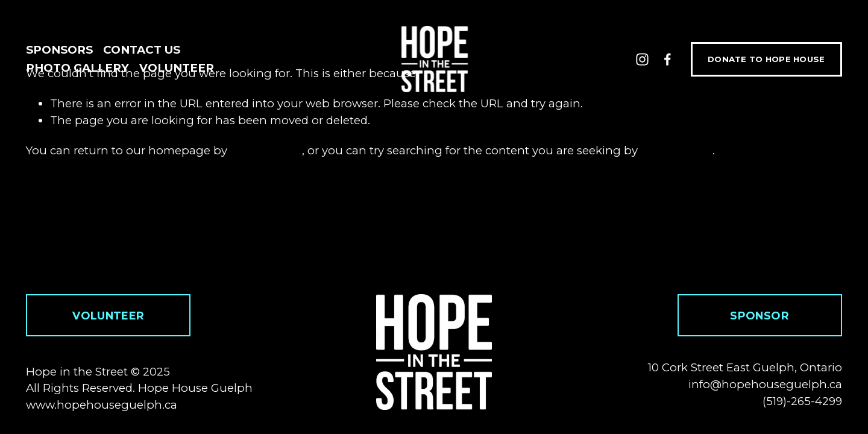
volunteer (108, 316)
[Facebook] (668, 59)
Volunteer (177, 68)
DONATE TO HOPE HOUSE (766, 59)
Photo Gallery (77, 68)
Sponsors (59, 50)
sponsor (759, 316)
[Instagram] (642, 59)
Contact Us (142, 50)
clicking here (266, 150)
